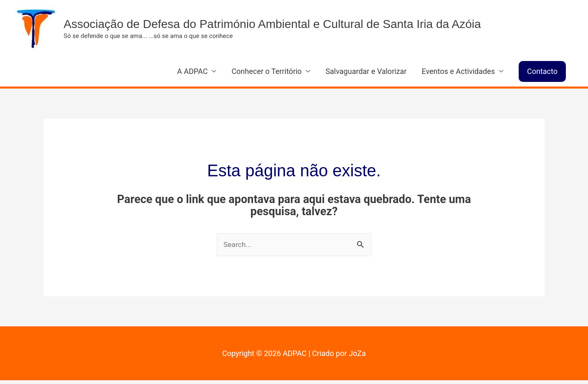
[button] (542, 75)
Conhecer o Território (266, 75)
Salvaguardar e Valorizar (366, 75)
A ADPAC (192, 75)
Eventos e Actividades (458, 75)
